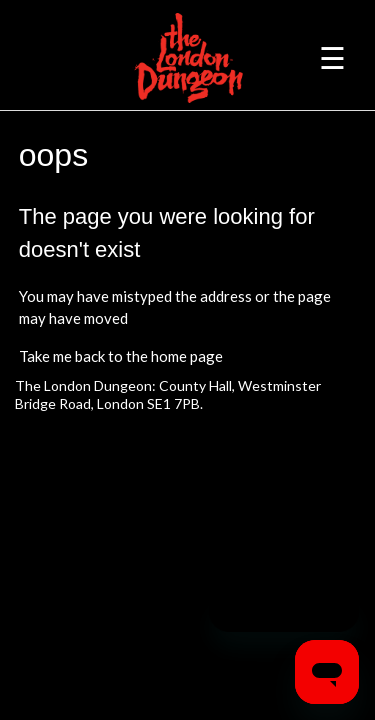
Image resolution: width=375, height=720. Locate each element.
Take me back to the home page (121, 356)
